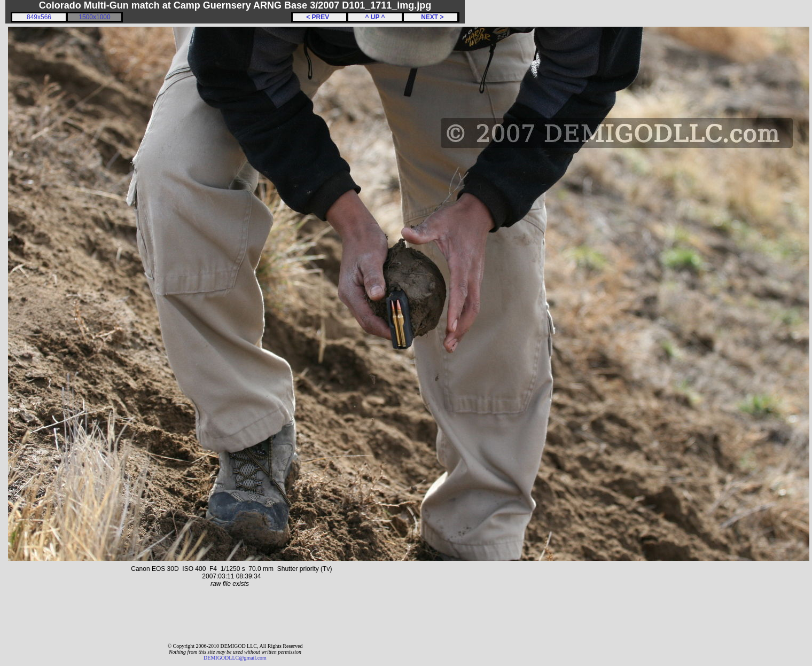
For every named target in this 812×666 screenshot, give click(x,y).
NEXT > (430, 17)
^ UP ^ (375, 17)
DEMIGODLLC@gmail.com (235, 658)
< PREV (319, 17)
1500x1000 (94, 17)
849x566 (39, 17)
